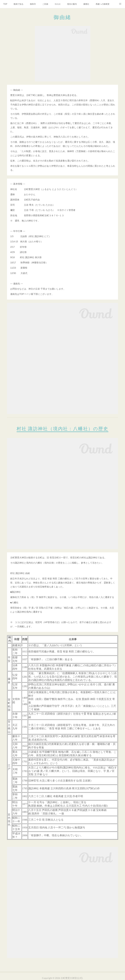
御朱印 (33, 4)
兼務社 (86, 4)
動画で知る (19, 4)
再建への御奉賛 (103, 4)
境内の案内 (72, 4)
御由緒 (58, 4)
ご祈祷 (45, 4)
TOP (5, 4)
